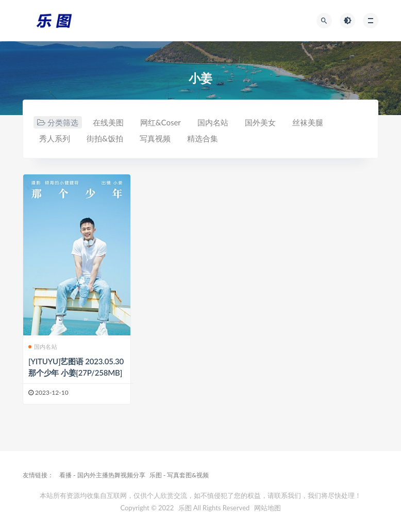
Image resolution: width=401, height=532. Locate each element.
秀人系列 (55, 138)
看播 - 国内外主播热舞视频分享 (102, 475)
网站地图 (268, 508)
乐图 (185, 508)
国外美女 (260, 122)
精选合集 (203, 138)
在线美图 (108, 122)
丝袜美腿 (308, 122)
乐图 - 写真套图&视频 (179, 475)
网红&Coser (161, 122)
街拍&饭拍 (105, 138)
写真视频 (155, 138)
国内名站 (213, 122)
